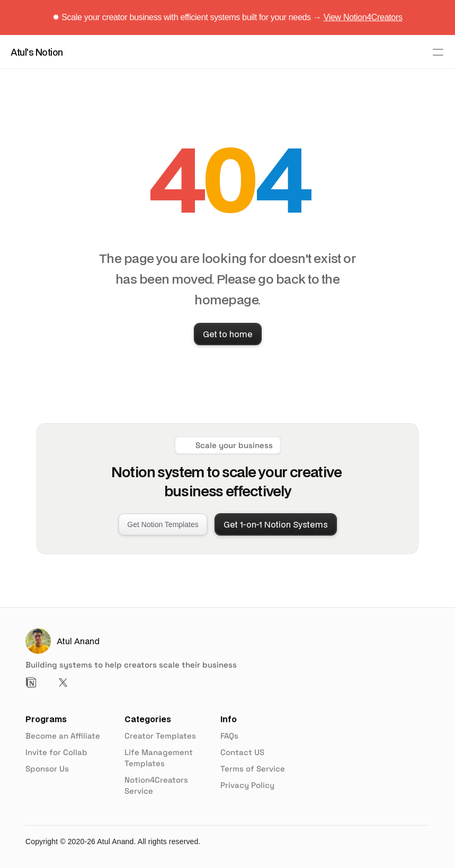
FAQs (229, 736)
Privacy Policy (247, 785)
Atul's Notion (37, 52)
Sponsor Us (47, 769)
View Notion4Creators (363, 17)
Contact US (242, 752)
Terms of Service (253, 769)
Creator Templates (160, 736)
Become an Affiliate (63, 736)
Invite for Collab (56, 752)
